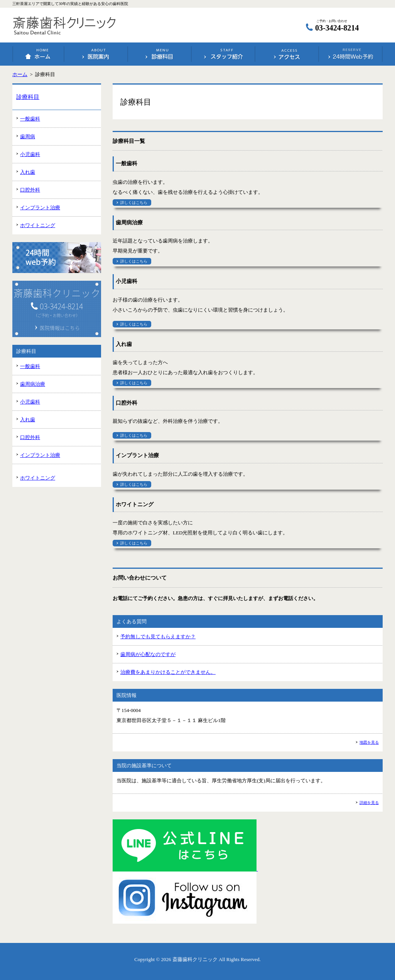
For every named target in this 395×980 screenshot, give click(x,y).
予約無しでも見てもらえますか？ (158, 637)
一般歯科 (30, 119)
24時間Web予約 (351, 54)
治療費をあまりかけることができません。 (168, 672)
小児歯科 (30, 154)
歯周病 (28, 136)
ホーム (39, 54)
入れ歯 (28, 172)
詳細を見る (369, 803)
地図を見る (369, 742)
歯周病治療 (33, 384)
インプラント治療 (40, 208)
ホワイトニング (38, 225)
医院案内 (96, 54)
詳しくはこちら (134, 203)
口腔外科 (30, 190)
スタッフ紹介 (223, 54)
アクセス (287, 54)
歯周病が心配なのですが (148, 654)
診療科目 (160, 54)
